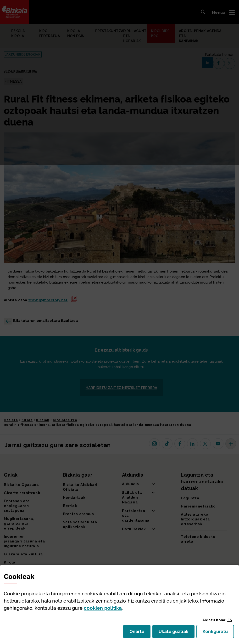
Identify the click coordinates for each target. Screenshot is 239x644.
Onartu (140, 633)
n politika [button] (103, 608)
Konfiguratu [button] (218, 633)
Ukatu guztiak (175, 633)
